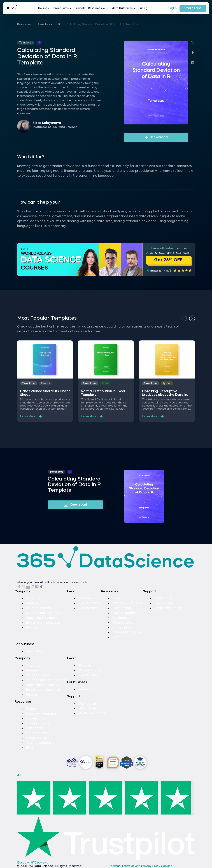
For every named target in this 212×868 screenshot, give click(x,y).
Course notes (123, 623)
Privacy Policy (151, 866)
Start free (193, 8)
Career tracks (90, 603)
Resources (25, 24)
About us (33, 598)
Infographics (123, 628)
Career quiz (122, 608)
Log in (173, 8)
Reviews (33, 603)
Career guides (124, 613)
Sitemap (115, 866)
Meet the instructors (43, 618)
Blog (116, 637)
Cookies (167, 866)
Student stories (38, 608)
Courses (43, 8)
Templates (45, 24)
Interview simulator (128, 603)
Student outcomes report (47, 613)
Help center (164, 603)
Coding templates (127, 632)
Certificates (88, 608)
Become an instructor (44, 623)
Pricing (143, 8)
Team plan (35, 651)
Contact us (164, 598)
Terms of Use (131, 866)
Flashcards (121, 618)
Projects (80, 8)
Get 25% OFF (168, 260)
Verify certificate (168, 608)
